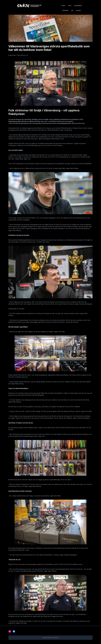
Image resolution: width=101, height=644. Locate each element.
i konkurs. (66, 145)
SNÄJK (63, 6)
